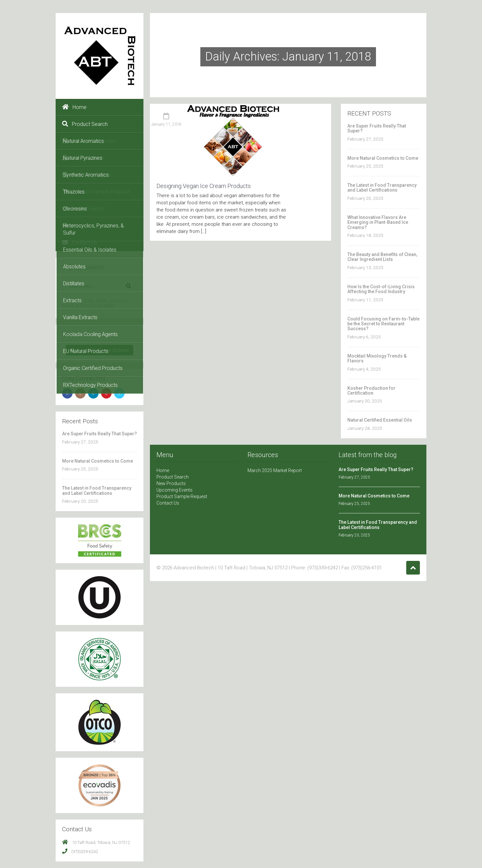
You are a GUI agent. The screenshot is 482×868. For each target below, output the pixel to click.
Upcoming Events (87, 175)
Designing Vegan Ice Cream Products (204, 186)
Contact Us (80, 242)
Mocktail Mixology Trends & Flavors (377, 358)
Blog (72, 225)
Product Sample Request (96, 192)
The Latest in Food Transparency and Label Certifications (97, 490)
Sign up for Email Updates (100, 350)
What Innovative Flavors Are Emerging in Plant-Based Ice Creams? (378, 222)
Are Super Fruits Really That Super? (100, 434)
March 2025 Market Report (275, 470)
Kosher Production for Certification (371, 391)
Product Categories (89, 141)
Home (74, 107)
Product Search (85, 124)
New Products (83, 158)
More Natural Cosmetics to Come (98, 461)
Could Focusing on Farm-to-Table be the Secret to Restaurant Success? (383, 324)
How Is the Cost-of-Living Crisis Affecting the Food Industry (381, 289)
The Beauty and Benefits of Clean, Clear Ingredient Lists (382, 257)
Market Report (83, 209)
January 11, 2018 (166, 124)
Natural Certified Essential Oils (380, 420)
